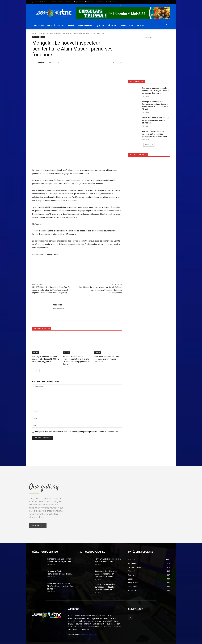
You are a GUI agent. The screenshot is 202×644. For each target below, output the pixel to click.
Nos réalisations (112, 2)
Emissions (68, 2)
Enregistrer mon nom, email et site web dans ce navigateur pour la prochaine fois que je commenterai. (77, 429)
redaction (41, 62)
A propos (52, 2)
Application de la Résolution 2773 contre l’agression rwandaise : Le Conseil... (106, 571)
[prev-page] (34, 367)
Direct (60, 2)
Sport (61, 26)
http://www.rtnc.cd (59, 309)
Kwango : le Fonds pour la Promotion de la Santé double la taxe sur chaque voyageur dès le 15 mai (77, 359)
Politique (39, 26)
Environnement (86, 26)
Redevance (89, 2)
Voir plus (149, 145)
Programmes (78, 2)
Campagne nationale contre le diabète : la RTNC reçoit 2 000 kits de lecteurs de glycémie (46, 359)
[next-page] (38, 367)
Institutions (126, 26)
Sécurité (112, 26)
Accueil (35, 33)
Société (51, 26)
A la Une (42, 33)
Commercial (100, 2)
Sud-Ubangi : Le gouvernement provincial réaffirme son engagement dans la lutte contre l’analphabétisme (101, 290)
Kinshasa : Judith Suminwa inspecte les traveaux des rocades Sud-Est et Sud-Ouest (155, 134)
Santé (71, 26)
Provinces (142, 26)
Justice (101, 26)
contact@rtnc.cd (89, 632)
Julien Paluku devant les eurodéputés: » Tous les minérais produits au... (105, 584)
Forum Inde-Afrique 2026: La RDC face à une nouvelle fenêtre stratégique (106, 359)
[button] (167, 26)
